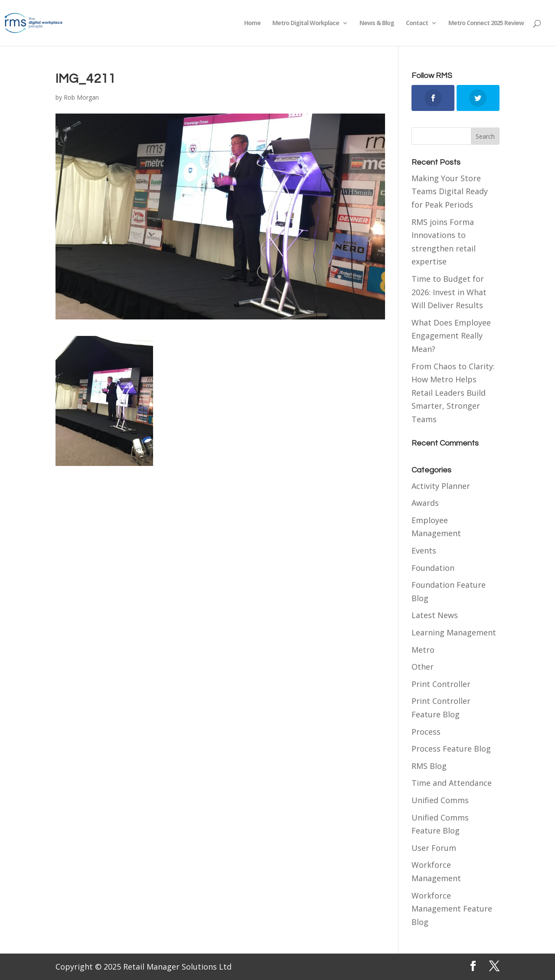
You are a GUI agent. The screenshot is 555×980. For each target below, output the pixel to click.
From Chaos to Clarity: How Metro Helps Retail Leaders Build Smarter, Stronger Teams (453, 393)
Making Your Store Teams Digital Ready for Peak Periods (450, 191)
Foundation (433, 568)
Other (423, 667)
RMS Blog (429, 766)
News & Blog (377, 23)
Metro (423, 650)
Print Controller (441, 684)
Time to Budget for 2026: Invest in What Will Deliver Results (449, 292)
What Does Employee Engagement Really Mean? (451, 336)
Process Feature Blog (451, 749)
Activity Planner (441, 486)
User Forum (434, 848)
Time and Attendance (452, 783)
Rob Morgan (81, 97)
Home (252, 23)
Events (424, 550)
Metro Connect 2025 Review (486, 23)
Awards (425, 503)
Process (426, 732)
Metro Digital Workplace (306, 23)
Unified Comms (440, 800)
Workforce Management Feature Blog (452, 909)
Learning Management (454, 632)
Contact (417, 23)
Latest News (435, 615)
